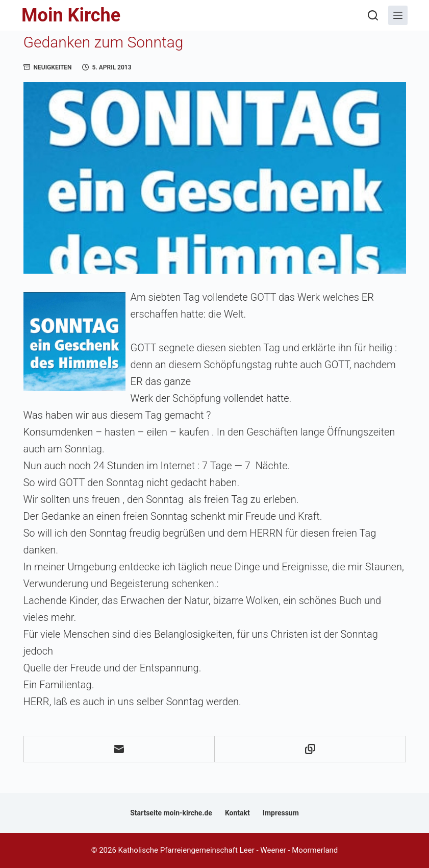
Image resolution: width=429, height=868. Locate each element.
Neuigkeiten (53, 67)
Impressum (281, 813)
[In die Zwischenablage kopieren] (310, 749)
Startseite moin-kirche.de (171, 813)
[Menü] (398, 15)
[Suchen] (373, 15)
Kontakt (237, 813)
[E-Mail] (120, 749)
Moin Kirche (71, 15)
